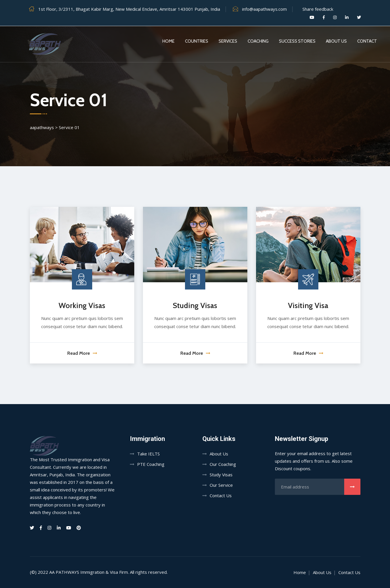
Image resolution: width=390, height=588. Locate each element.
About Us (336, 41)
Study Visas (221, 475)
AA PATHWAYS (64, 572)
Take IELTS (148, 454)
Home (168, 41)
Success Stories (297, 41)
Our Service (221, 485)
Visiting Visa (308, 305)
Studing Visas (195, 305)
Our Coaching (223, 464)
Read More (82, 353)
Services (228, 41)
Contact (367, 41)
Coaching (258, 41)
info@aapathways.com (264, 9)
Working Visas (82, 305)
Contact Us (221, 495)
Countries (197, 41)
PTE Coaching (151, 464)
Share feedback (318, 9)
